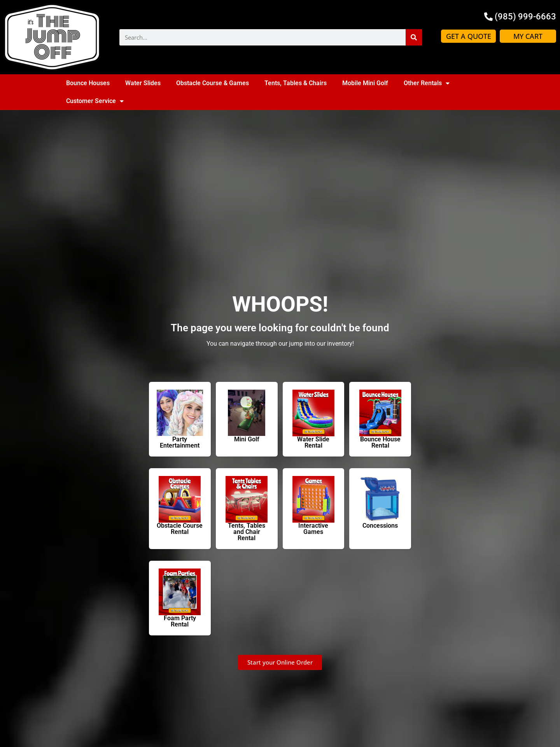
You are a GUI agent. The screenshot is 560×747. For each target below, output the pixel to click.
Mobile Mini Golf (365, 83)
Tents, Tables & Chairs (296, 83)
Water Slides (143, 83)
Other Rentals (427, 83)
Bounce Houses (88, 83)
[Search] (414, 37)
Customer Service (95, 101)
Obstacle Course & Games (213, 83)
